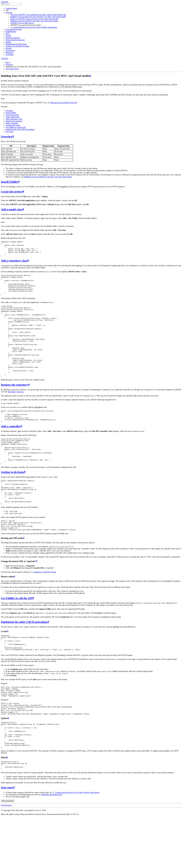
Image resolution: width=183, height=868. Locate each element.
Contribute (10, 55)
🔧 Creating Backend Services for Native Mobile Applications (34, 27)
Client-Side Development (15, 40)
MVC (8, 34)
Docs (8, 62)
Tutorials (9, 13)
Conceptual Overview (14, 29)
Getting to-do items (13, 125)
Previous (8, 857)
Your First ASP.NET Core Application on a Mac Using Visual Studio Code (38, 15)
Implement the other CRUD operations (20, 129)
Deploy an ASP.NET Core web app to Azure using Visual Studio (34, 19)
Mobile (8, 42)
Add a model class (12, 117)
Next (3, 857)
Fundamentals (11, 31)
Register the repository (14, 121)
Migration (9, 52)
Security (9, 48)
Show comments (8, 853)
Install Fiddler (11, 113)
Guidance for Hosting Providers (18, 46)
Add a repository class (14, 119)
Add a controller (12, 123)
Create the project (12, 115)
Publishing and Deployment (16, 44)
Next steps (10, 132)
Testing (8, 36)
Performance (10, 50)
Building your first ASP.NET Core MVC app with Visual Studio (34, 21)
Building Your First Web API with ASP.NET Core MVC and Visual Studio (38, 17)
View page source (12, 69)
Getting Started (11, 8)
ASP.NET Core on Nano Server (22, 23)
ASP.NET (5, 2)
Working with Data (13, 38)
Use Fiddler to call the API (16, 127)
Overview (9, 111)
